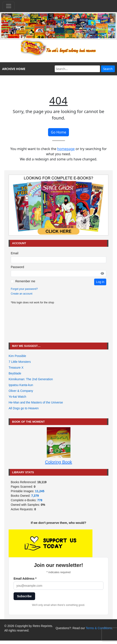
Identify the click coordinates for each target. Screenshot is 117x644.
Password (17, 267)
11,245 (40, 491)
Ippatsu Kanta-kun (21, 385)
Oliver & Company (21, 391)
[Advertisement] (59, 324)
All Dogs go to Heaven (24, 408)
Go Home (58, 132)
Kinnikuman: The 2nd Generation (31, 379)
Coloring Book (59, 462)
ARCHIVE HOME (14, 69)
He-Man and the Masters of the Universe (36, 402)
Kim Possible (17, 356)
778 (40, 500)
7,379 (35, 496)
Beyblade (15, 373)
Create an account (22, 294)
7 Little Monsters (20, 362)
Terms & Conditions (99, 628)
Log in (100, 282)
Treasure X (16, 368)
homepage (66, 149)
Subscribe (24, 596)
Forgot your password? (24, 289)
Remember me (25, 281)
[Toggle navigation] (9, 6)
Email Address (25, 579)
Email (15, 253)
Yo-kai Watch (17, 397)
